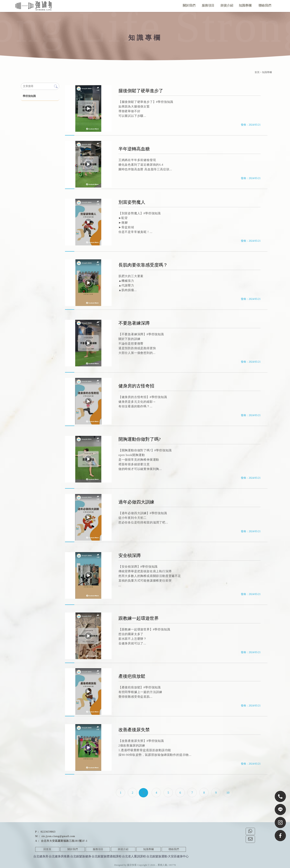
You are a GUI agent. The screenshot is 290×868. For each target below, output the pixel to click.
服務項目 (98, 849)
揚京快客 (132, 865)
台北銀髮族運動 (157, 856)
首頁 (257, 72)
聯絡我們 (174, 849)
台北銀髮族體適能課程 (107, 856)
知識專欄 (148, 849)
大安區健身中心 (178, 856)
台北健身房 (41, 856)
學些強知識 (29, 96)
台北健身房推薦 (59, 856)
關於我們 (73, 849)
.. (156, 865)
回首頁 (47, 849)
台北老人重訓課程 (134, 856)
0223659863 (48, 832)
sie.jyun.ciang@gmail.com (58, 836)
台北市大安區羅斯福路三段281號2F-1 (64, 841)
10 (228, 793)
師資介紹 (123, 849)
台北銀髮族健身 (81, 856)
